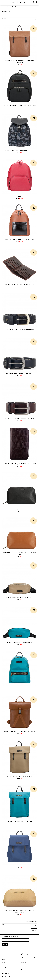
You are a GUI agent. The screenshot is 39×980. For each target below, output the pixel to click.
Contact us (5, 953)
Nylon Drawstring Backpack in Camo (20, 150)
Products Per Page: (32, 922)
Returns (4, 957)
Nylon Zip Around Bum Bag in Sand (19, 598)
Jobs (22, 968)
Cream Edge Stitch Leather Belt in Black (19, 374)
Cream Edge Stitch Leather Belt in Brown (20, 419)
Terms (3, 959)
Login (23, 953)
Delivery (4, 955)
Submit (34, 930)
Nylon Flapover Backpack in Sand (19, 777)
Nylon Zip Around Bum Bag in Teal (20, 642)
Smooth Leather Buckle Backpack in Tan (20, 732)
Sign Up (5, 945)
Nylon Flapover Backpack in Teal (20, 821)
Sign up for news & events (11, 937)
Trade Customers (6, 968)
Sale (3, 966)
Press (23, 970)
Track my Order (26, 955)
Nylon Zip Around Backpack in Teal (19, 687)
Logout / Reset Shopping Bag (29, 957)
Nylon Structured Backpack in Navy (19, 866)
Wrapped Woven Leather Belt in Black (19, 329)
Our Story (24, 966)
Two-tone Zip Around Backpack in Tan (20, 240)
